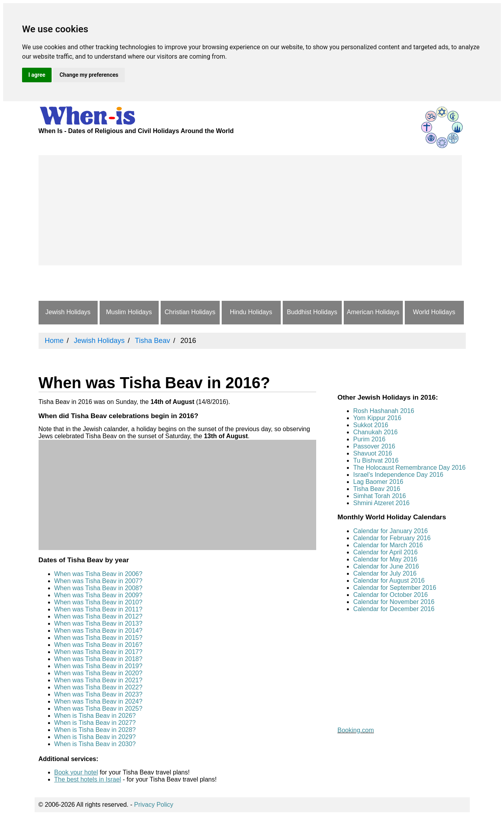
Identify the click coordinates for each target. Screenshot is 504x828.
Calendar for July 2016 (385, 573)
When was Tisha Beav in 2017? (98, 652)
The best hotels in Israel (88, 779)
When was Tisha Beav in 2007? (98, 581)
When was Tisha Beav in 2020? (98, 673)
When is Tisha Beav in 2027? (95, 723)
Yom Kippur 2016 (377, 418)
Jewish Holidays (68, 312)
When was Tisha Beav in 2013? (98, 623)
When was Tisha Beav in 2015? (98, 638)
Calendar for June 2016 (386, 566)
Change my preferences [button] (89, 75)
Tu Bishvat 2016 (376, 460)
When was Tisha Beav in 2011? (98, 609)
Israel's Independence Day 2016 (398, 475)
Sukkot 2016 (371, 425)
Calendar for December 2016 (394, 609)
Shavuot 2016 (373, 453)
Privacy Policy (154, 805)
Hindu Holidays (251, 312)
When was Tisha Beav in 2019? (98, 666)
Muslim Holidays (129, 312)
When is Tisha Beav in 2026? (95, 716)
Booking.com (356, 730)
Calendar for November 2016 (394, 602)
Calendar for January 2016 (390, 531)
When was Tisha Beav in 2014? (98, 631)
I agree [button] (37, 75)
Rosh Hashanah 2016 (384, 411)
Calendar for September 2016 (395, 588)
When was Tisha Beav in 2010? (98, 602)
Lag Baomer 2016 (378, 482)
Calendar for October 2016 (390, 595)
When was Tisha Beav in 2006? (98, 574)
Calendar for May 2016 (385, 559)
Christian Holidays (190, 312)
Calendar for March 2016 (388, 545)
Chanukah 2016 (375, 432)
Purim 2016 (369, 439)
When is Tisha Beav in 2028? (95, 730)
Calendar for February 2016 (392, 538)
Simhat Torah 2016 (380, 496)
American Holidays (373, 312)
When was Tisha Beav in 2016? (98, 645)
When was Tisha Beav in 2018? (98, 659)
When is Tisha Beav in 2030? (95, 744)
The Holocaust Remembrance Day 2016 (409, 468)
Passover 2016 (374, 446)
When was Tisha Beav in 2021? (98, 680)
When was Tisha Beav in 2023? (98, 694)
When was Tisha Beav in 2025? (98, 709)
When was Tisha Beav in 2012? (98, 616)
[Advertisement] (250, 210)
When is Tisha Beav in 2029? (95, 737)
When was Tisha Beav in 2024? (98, 701)
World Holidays (434, 312)
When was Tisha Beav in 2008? (98, 588)
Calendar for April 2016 (385, 552)
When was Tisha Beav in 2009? (98, 595)
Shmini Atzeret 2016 (381, 503)
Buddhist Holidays (312, 312)
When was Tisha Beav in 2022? (98, 687)
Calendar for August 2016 (389, 581)
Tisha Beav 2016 (377, 489)
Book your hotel (76, 772)
